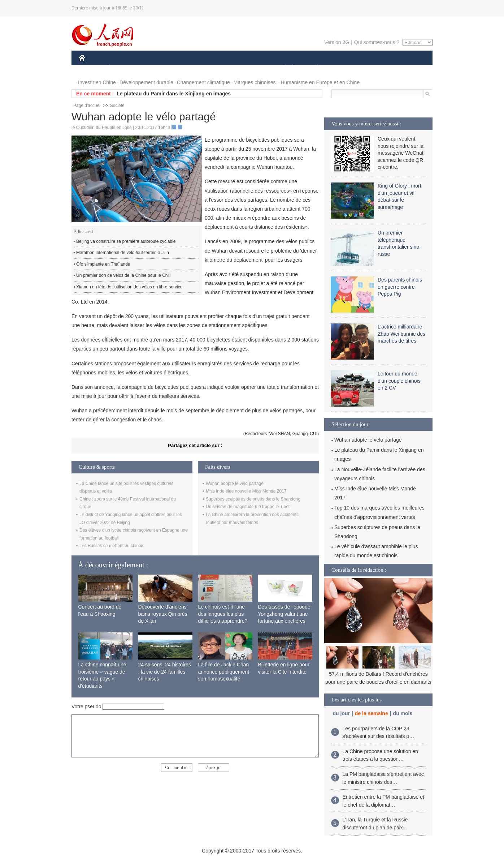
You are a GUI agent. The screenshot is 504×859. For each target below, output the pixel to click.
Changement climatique (203, 82)
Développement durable (146, 82)
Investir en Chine (97, 82)
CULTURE (250, 68)
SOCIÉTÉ (282, 68)
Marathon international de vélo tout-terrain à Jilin (123, 253)
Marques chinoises (255, 82)
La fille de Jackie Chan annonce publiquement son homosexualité (224, 672)
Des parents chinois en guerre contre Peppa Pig (400, 287)
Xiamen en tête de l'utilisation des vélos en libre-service (129, 287)
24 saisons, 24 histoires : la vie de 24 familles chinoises (165, 672)
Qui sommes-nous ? (377, 42)
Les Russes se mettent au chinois (112, 546)
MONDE (155, 68)
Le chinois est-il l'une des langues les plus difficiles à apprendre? (223, 614)
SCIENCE (218, 68)
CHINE (91, 68)
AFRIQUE (186, 68)
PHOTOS (407, 68)
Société (117, 106)
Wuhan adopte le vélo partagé (235, 484)
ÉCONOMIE (122, 68)
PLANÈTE (314, 68)
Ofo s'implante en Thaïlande (103, 264)
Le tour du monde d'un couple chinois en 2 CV (399, 381)
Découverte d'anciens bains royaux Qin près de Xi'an (163, 614)
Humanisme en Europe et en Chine (320, 82)
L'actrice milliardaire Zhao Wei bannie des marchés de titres (401, 334)
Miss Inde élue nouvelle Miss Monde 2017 (246, 491)
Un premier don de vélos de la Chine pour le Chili (123, 275)
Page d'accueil (87, 106)
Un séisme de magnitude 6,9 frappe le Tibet (248, 507)
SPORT (343, 68)
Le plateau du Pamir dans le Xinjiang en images (174, 94)
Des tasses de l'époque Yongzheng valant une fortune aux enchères (284, 614)
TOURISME (374, 68)
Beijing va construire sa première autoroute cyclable (126, 241)
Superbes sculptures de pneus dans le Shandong (253, 499)
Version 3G (337, 42)
